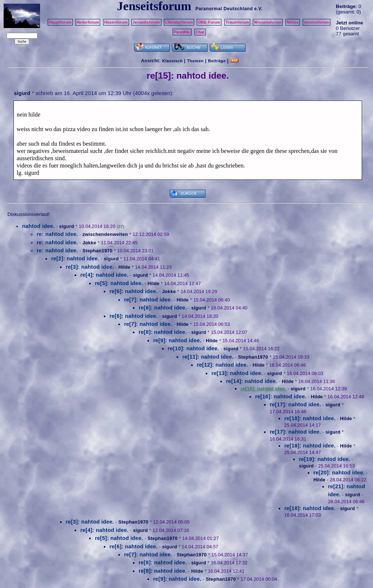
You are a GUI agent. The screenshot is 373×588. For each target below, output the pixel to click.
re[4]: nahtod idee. (104, 275)
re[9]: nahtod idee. (177, 340)
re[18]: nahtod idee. (310, 418)
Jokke (89, 243)
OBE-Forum (209, 22)
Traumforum (237, 22)
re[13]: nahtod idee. (237, 373)
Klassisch (172, 61)
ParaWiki (182, 32)
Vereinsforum (317, 22)
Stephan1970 (97, 251)
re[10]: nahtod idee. (193, 348)
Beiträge (217, 61)
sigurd (22, 93)
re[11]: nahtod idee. (208, 357)
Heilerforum (88, 22)
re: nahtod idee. (57, 234)
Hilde (124, 267)
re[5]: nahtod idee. (119, 283)
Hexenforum (116, 22)
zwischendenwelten (105, 234)
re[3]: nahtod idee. (90, 267)
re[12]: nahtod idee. (222, 365)
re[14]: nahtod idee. (252, 381)
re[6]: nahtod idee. (133, 291)
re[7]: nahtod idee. (148, 299)
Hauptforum (60, 22)
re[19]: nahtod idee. (324, 459)
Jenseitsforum (146, 22)
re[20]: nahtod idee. (339, 472)
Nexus (293, 22)
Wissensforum (268, 22)
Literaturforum (179, 22)
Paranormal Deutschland (224, 9)
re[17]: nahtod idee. (295, 404)
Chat (200, 32)
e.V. (258, 9)
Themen (195, 61)
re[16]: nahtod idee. (281, 396)
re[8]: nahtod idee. (162, 307)
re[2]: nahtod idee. (75, 258)
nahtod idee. (38, 226)
